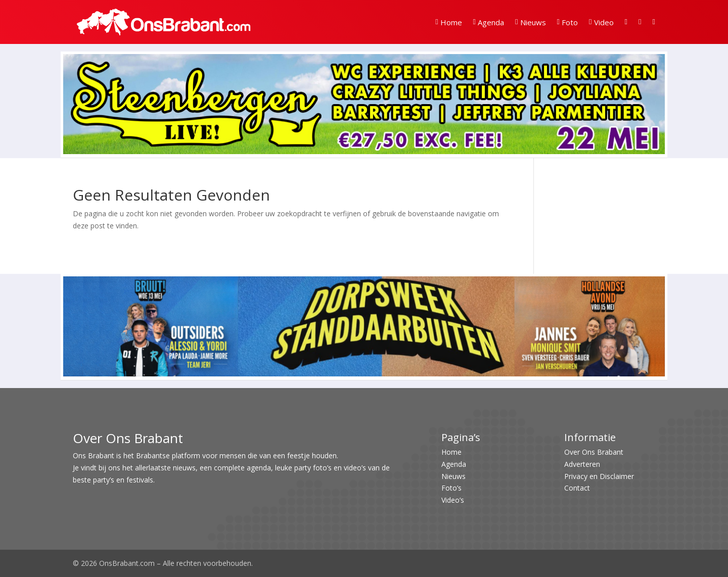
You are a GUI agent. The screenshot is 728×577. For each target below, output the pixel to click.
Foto (567, 22)
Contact (577, 488)
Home (448, 22)
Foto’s (451, 488)
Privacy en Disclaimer (599, 476)
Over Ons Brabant (594, 452)
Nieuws (530, 22)
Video (601, 22)
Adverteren (582, 464)
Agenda (489, 22)
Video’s (453, 500)
